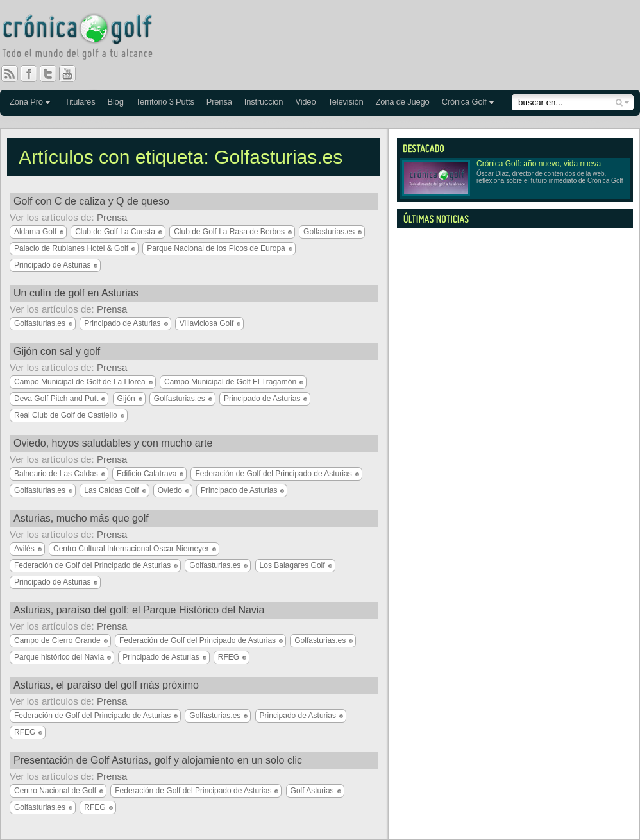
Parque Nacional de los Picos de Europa (216, 248)
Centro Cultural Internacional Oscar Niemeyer (131, 549)
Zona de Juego (403, 102)
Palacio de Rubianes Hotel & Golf (71, 248)
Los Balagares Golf (292, 565)
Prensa (219, 102)
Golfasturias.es (329, 232)
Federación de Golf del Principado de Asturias (273, 474)
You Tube (72, 74)
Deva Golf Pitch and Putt (56, 399)
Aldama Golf (35, 232)
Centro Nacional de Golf (55, 791)
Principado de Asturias (52, 265)
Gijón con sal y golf (57, 351)
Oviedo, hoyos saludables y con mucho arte (113, 443)
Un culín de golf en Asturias (76, 293)
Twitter (53, 74)
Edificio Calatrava (147, 474)
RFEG (229, 657)
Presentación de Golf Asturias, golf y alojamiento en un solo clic (158, 760)
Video (305, 102)
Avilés (24, 549)
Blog (115, 102)
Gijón (126, 399)
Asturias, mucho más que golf (81, 518)
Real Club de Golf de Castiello (66, 415)
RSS (10, 74)
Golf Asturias (312, 791)
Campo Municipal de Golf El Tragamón (230, 382)
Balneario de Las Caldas (56, 474)
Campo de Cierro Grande (57, 640)
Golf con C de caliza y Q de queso (91, 201)
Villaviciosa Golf (206, 323)
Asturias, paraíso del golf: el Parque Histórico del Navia (139, 610)
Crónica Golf (464, 102)
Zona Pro (26, 102)
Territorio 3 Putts (165, 102)
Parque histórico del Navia (59, 657)
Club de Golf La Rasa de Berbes (229, 232)
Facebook (34, 74)
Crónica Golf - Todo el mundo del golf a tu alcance (87, 39)
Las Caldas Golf (111, 490)
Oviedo (170, 490)
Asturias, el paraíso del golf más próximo (106, 685)
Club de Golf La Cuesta (115, 232)
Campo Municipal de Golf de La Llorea (80, 382)
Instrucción (264, 102)
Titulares (80, 102)
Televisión (345, 102)
